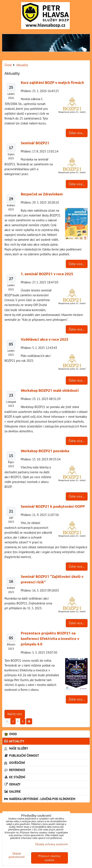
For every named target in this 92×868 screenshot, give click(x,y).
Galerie (12, 791)
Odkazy (12, 784)
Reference (15, 770)
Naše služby (16, 748)
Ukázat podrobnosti (17, 855)
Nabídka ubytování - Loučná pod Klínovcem (40, 799)
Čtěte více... (77, 133)
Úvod (10, 734)
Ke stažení (15, 777)
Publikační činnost (22, 755)
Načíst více (15, 714)
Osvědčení (14, 763)
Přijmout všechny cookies (49, 858)
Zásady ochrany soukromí (51, 844)
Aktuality (14, 741)
